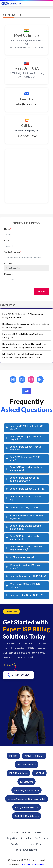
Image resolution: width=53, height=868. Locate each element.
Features (27, 832)
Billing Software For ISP (27, 807)
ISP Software (26, 782)
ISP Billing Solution (18, 773)
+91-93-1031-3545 (26, 136)
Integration (11, 838)
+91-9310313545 (18, 675)
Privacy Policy (35, 844)
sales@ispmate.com (26, 104)
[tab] (26, 428)
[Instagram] (31, 379)
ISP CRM (39, 773)
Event (38, 832)
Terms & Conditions (26, 850)
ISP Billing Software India (26, 790)
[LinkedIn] (40, 379)
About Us (26, 838)
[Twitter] (22, 379)
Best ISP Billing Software (26, 816)
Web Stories (17, 844)
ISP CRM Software (26, 764)
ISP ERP (13, 756)
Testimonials (41, 838)
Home (15, 832)
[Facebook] (13, 379)
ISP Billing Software (34, 756)
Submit (42, 291)
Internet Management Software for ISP (27, 799)
